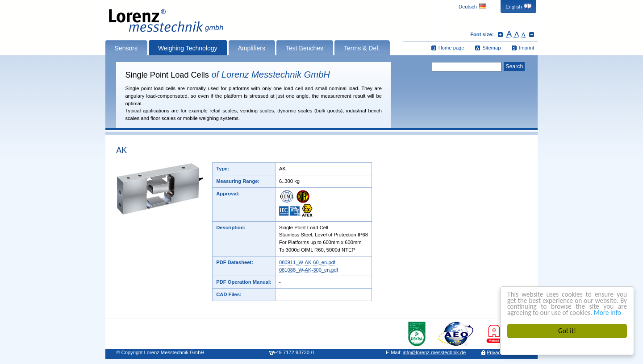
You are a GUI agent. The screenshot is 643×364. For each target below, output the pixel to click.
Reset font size (516, 34)
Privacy (495, 352)
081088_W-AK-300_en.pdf (309, 270)
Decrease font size (532, 34)
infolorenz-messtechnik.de (434, 352)
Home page (451, 48)
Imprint (526, 48)
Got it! (567, 331)
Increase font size (500, 34)
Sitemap (491, 48)
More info (608, 312)
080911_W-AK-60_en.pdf (307, 262)
